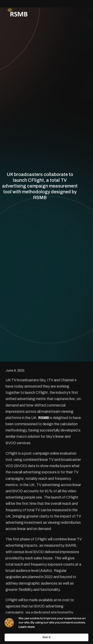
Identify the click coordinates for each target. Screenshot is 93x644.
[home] (16, 13)
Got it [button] (47, 637)
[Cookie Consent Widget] (46, 629)
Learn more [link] (27, 627)
